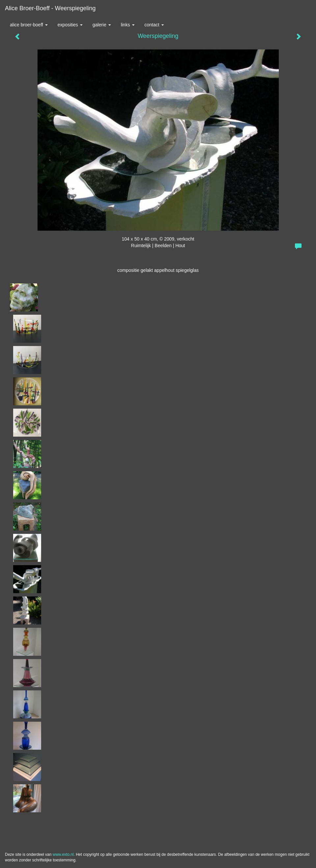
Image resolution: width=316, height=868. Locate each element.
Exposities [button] (70, 25)
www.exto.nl (63, 854)
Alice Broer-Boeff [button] (29, 25)
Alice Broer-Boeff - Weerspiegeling (50, 8)
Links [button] (128, 25)
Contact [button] (154, 25)
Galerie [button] (102, 25)
